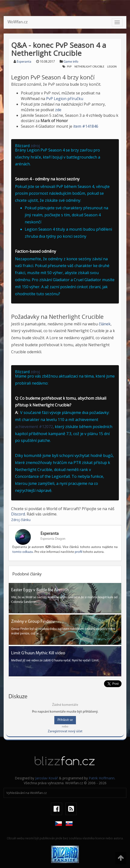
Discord (18, 514)
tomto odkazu (23, 552)
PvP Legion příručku (65, 99)
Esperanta (24, 62)
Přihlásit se (65, 720)
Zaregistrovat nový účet (65, 731)
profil (78, 552)
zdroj (35, 146)
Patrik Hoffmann (102, 778)
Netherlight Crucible (89, 67)
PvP (69, 67)
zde (58, 110)
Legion (112, 67)
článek (105, 324)
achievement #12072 (34, 427)
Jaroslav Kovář (47, 778)
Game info (71, 62)
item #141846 (86, 126)
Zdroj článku (21, 520)
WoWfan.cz (18, 22)
